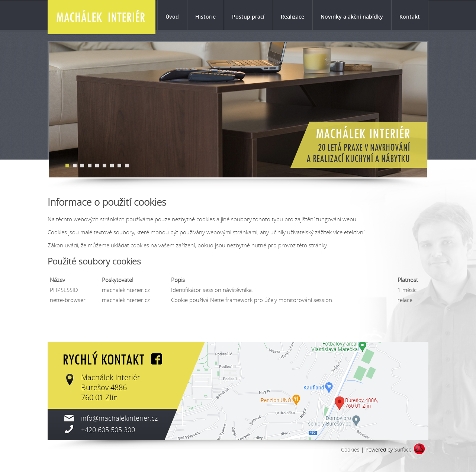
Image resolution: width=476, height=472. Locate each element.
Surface (403, 449)
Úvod (172, 17)
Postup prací (248, 17)
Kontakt (410, 17)
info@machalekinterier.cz (119, 418)
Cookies (350, 449)
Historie (205, 17)
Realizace (292, 17)
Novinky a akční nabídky (352, 17)
